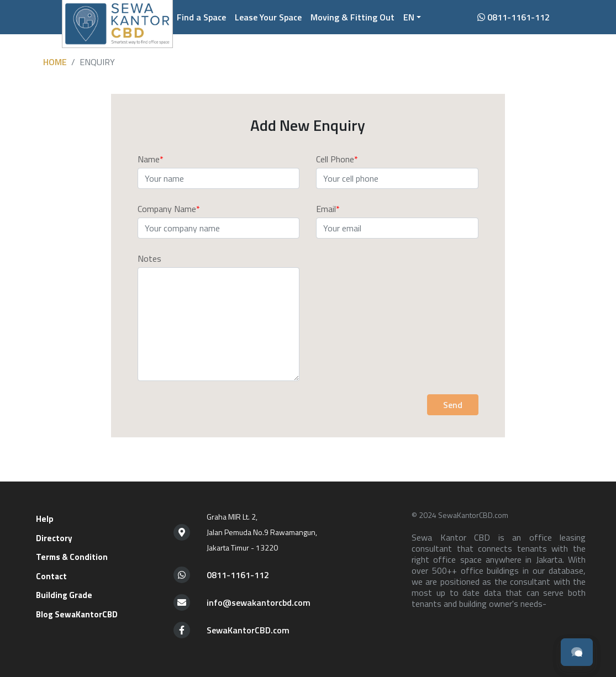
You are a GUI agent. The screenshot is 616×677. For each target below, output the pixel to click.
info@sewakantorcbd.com (259, 602)
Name (149, 159)
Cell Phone (335, 159)
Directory (54, 538)
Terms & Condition (72, 557)
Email (326, 209)
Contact (51, 576)
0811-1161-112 (514, 17)
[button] (412, 17)
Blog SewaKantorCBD (77, 614)
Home (55, 62)
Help (45, 519)
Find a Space (201, 17)
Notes (149, 258)
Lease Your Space (268, 17)
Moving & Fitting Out (352, 17)
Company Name (167, 209)
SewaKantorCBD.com (248, 630)
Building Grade (64, 595)
